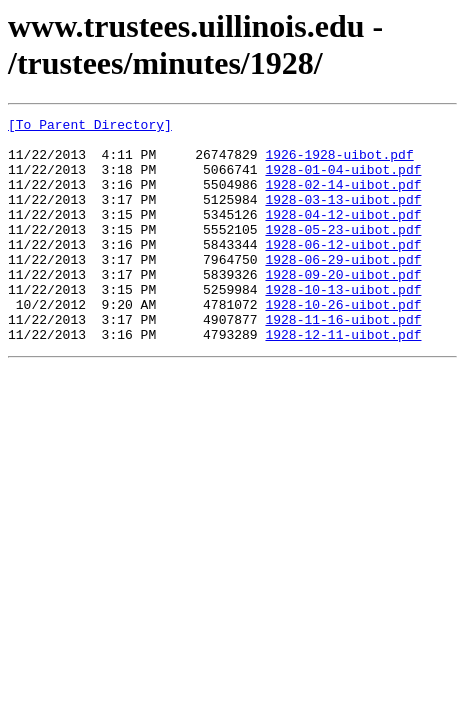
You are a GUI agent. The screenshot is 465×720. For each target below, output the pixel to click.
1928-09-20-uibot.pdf (343, 307)
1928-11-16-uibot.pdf (343, 361)
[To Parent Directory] (90, 127)
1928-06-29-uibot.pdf (343, 289)
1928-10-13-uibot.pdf (343, 325)
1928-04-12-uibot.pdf (343, 235)
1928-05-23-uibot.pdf (343, 253)
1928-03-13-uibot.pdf (343, 217)
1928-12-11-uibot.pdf (343, 379)
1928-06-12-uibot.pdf (343, 271)
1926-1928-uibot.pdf (339, 163)
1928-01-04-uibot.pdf (343, 181)
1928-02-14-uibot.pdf (343, 199)
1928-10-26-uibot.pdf (343, 343)
